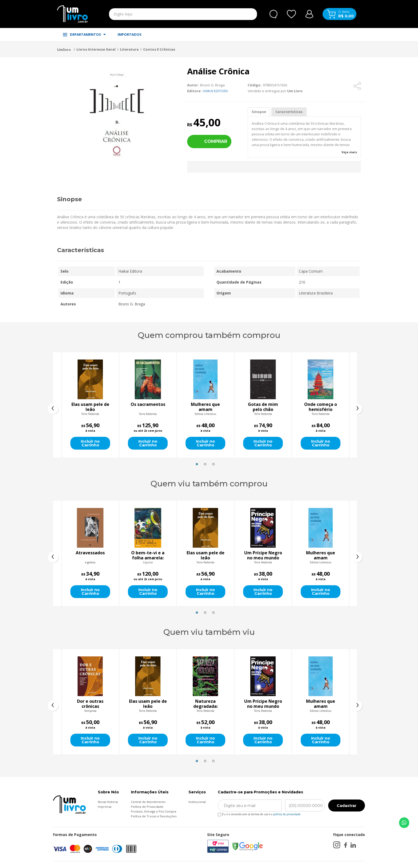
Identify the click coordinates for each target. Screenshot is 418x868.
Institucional (197, 802)
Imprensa (105, 807)
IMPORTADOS (130, 34)
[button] (197, 464)
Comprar (216, 141)
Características (289, 112)
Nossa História (108, 802)
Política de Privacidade (147, 807)
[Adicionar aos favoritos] (344, 86)
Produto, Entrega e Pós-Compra (154, 811)
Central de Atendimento (148, 802)
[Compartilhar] (357, 86)
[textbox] (171, 14)
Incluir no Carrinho (90, 443)
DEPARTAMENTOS (84, 34)
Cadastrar (347, 806)
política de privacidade (287, 814)
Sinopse (259, 112)
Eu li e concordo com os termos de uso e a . (260, 813)
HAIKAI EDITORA (215, 91)
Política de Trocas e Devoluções (154, 816)
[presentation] (53, 409)
